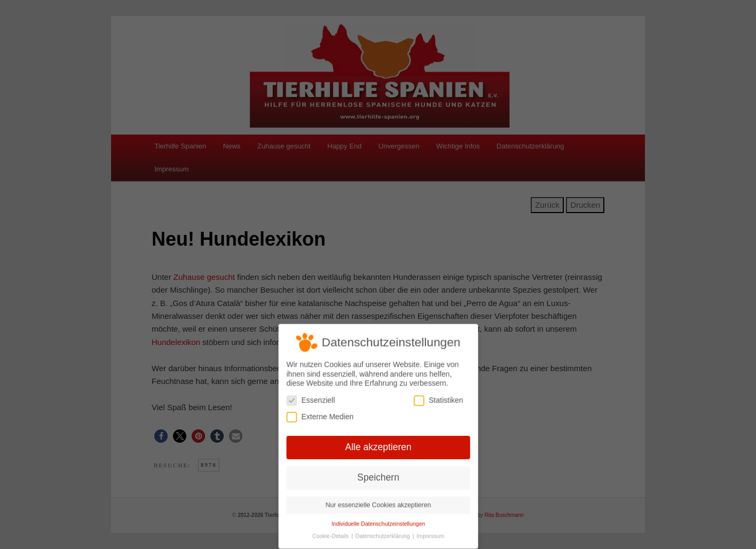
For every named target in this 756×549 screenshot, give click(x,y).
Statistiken (437, 401)
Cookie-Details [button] (332, 534)
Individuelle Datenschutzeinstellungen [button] (378, 522)
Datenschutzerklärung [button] (383, 534)
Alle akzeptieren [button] (378, 447)
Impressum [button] (429, 534)
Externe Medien (321, 417)
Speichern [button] (378, 477)
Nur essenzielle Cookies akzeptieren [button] (378, 504)
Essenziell (312, 401)
